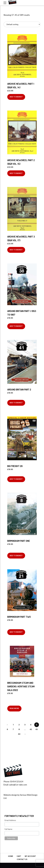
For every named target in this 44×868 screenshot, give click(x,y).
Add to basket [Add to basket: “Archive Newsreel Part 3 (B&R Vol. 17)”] (16, 250)
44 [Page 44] (19, 734)
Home (11, 856)
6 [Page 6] (7, 729)
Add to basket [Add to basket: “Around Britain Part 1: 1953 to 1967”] (16, 326)
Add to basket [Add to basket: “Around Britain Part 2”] (16, 403)
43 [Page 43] (37, 729)
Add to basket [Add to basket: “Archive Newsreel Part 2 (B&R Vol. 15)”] (16, 173)
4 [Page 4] (31, 725)
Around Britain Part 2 (19, 390)
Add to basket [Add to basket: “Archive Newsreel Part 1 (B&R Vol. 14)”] (16, 97)
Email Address (10, 820)
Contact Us (22, 859)
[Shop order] (22, 24)
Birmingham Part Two (19, 617)
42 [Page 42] (31, 729)
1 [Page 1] (13, 725)
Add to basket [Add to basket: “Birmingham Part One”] (16, 556)
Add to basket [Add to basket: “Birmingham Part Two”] (16, 632)
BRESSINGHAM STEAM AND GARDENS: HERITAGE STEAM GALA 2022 (21, 686)
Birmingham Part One (19, 541)
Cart (19, 856)
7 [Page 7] (13, 729)
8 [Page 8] (19, 729)
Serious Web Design (29, 795)
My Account (30, 856)
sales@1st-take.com (18, 785)
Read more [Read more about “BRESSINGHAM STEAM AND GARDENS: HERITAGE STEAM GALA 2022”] (14, 708)
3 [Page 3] (25, 725)
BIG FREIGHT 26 (15, 466)
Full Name (8, 829)
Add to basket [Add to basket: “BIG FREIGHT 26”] (16, 479)
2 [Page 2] (19, 725)
